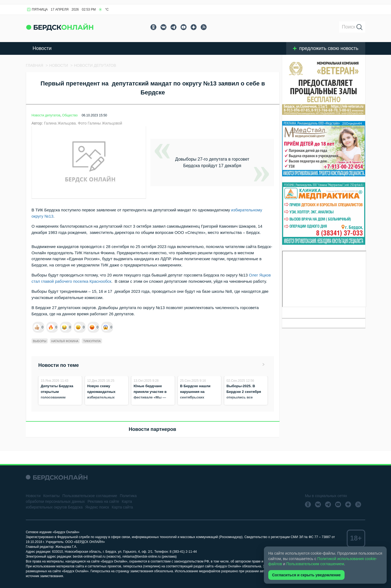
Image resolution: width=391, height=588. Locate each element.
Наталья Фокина (65, 341)
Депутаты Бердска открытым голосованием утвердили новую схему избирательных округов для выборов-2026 (60, 403)
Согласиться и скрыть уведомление (306, 575)
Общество (70, 115)
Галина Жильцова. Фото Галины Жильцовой (83, 123)
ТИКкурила (92, 341)
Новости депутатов (46, 115)
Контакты (51, 496)
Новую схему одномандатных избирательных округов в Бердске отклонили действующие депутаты (103, 403)
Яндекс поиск (97, 507)
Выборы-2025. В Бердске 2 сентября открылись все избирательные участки (244, 397)
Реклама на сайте (103, 501)
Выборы (40, 341)
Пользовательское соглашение (90, 496)
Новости (42, 48)
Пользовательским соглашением (315, 564)
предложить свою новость (326, 48)
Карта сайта (122, 507)
